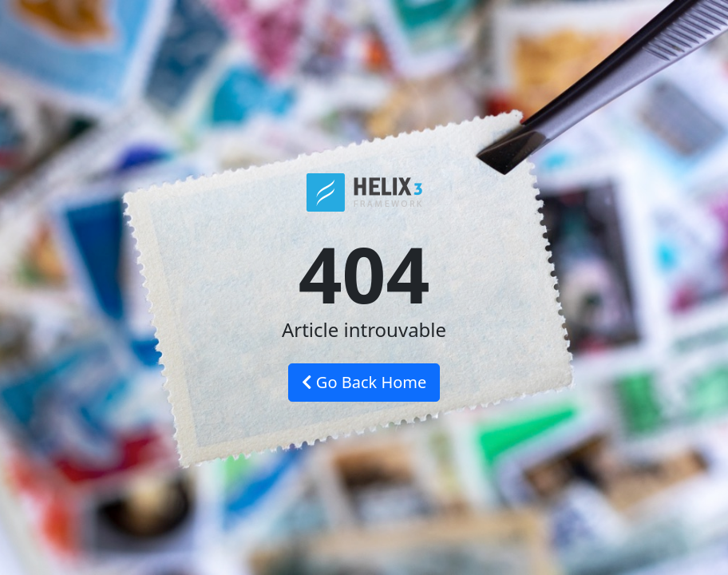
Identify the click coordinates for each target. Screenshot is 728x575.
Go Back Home (364, 382)
